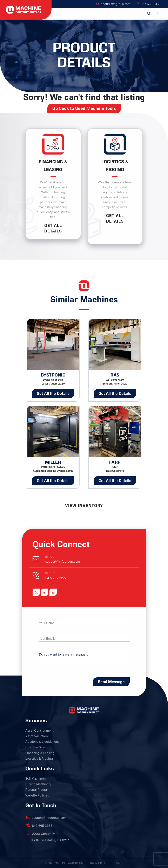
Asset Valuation (37, 736)
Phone (51, 573)
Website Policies (37, 795)
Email (50, 557)
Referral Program (37, 790)
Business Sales (36, 747)
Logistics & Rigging (39, 759)
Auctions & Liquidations (42, 742)
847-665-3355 (149, 4)
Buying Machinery (38, 784)
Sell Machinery (36, 779)
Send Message (111, 682)
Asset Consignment (39, 731)
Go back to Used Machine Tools (84, 108)
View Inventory (84, 506)
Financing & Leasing (40, 753)
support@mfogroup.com (112, 4)
